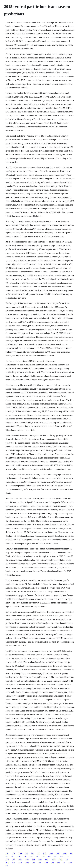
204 (49, 857)
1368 (70, 863)
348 (31, 857)
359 (33, 860)
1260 (7, 854)
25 (64, 863)
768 (67, 860)
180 (43, 857)
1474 (54, 860)
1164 (20, 854)
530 (58, 863)
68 (6, 857)
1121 (58, 854)
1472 (27, 860)
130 (33, 863)
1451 (20, 860)
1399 (65, 854)
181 (55, 857)
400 (37, 857)
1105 (7, 860)
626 (14, 863)
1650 (18, 857)
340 (27, 854)
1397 (20, 863)
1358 (62, 857)
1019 (7, 863)
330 (39, 854)
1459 (40, 860)
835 (71, 854)
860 (33, 854)
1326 (47, 860)
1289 (46, 863)
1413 (51, 854)
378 (14, 854)
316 (12, 857)
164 (68, 857)
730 (52, 863)
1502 (61, 860)
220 (7, 866)
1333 (27, 863)
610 (45, 854)
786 (14, 860)
